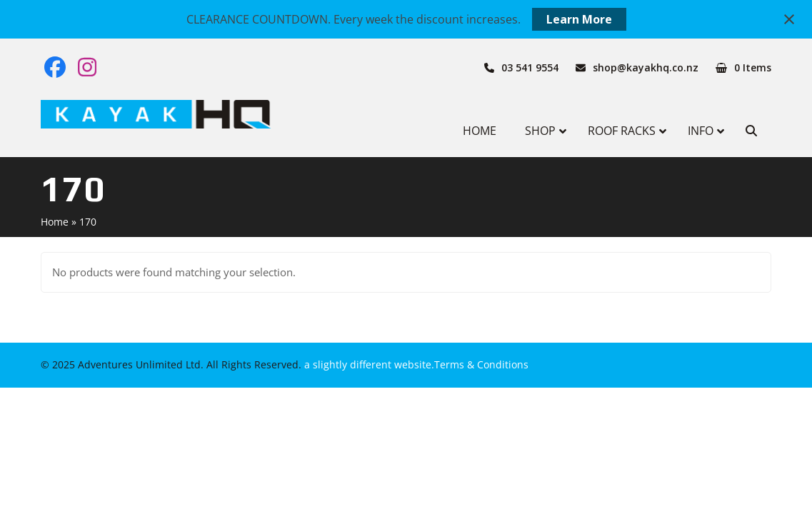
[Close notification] (789, 19)
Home (55, 222)
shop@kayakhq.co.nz (646, 67)
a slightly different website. (368, 364)
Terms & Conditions (481, 364)
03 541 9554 (530, 67)
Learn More (579, 19)
